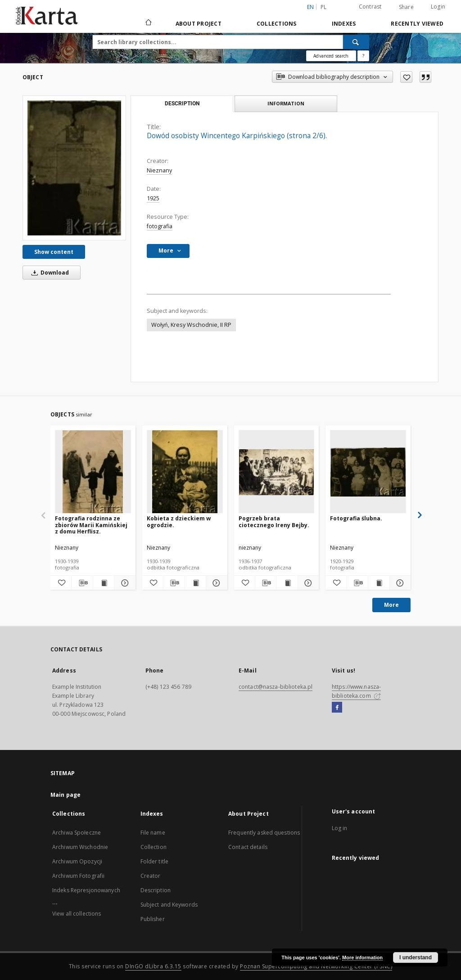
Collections (277, 24)
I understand (416, 957)
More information (362, 957)
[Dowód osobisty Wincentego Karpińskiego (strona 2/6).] (74, 168)
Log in (340, 828)
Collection (154, 847)
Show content (54, 252)
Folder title (154, 861)
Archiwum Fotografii (78, 876)
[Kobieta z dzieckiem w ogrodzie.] (185, 472)
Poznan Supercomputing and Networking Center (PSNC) (316, 966)
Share (406, 7)
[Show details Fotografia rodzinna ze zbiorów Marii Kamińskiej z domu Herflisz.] (123, 583)
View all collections (77, 914)
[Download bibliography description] (82, 583)
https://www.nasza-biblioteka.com (356, 691)
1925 (153, 198)
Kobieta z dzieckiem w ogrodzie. (179, 522)
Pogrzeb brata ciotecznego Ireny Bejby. (274, 522)
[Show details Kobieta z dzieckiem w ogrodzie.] (215, 583)
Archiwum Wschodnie (80, 847)
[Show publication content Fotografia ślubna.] (379, 583)
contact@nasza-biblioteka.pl (276, 687)
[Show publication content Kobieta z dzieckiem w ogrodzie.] (195, 583)
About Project (199, 24)
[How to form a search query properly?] (363, 56)
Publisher (153, 919)
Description (156, 890)
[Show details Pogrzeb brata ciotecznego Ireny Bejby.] (307, 583)
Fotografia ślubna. (356, 518)
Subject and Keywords (169, 905)
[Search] (356, 42)
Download (49, 273)
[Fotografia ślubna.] (368, 472)
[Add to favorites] (406, 77)
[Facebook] (337, 708)
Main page (66, 795)
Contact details (248, 847)
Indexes (344, 24)
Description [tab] (182, 104)
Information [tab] (286, 103)
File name (153, 833)
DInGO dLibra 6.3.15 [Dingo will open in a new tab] (153, 966)
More (391, 605)
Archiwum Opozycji (77, 861)
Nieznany (159, 170)
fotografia (160, 226)
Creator (151, 876)
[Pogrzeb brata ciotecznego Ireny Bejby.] (277, 472)
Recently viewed (417, 24)
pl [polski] (324, 7)
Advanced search (331, 56)
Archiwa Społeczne (77, 833)
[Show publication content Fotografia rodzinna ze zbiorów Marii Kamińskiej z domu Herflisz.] (104, 583)
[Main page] (148, 23)
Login (438, 7)
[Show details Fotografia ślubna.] (399, 583)
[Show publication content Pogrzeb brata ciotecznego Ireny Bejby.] (287, 583)
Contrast (370, 7)
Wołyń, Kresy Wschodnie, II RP (191, 325)
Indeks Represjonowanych (86, 890)
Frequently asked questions (264, 833)
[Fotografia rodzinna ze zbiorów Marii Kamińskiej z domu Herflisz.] (93, 472)
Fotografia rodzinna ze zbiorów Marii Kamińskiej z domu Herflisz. (91, 525)
